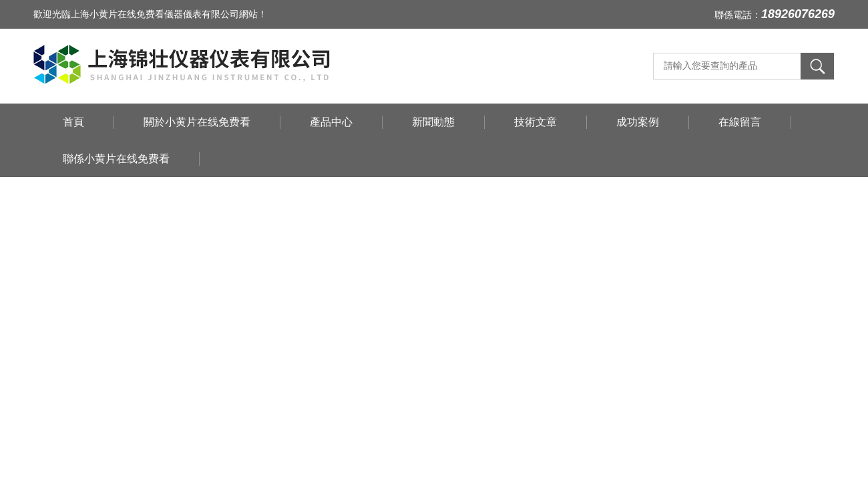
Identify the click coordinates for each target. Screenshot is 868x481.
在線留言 (740, 122)
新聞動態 (433, 122)
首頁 (73, 122)
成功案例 (638, 122)
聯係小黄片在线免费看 (116, 159)
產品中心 (331, 122)
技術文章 (535, 122)
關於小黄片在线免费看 (197, 122)
